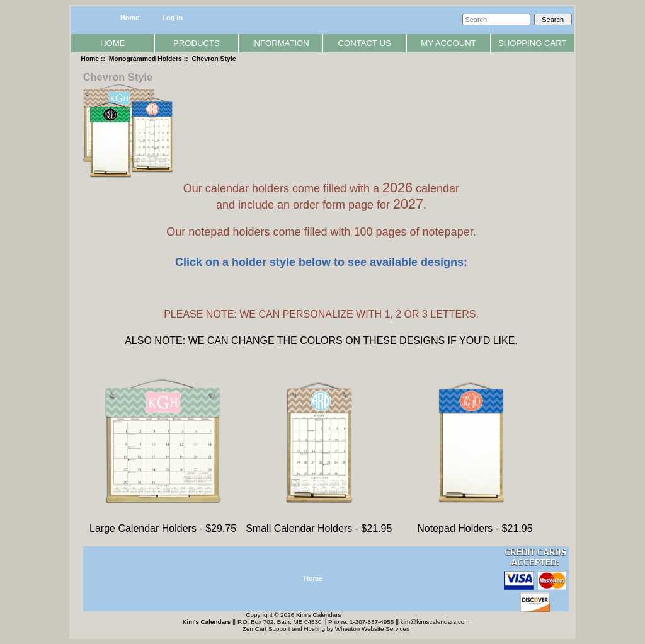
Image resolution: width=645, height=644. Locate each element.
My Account (448, 43)
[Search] (496, 20)
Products (197, 43)
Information (281, 43)
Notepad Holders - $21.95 (475, 524)
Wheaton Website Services (372, 629)
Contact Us (365, 43)
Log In (172, 18)
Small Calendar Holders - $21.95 (319, 524)
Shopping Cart (533, 43)
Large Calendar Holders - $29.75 (163, 524)
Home (130, 18)
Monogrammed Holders (146, 59)
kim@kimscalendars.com (435, 622)
